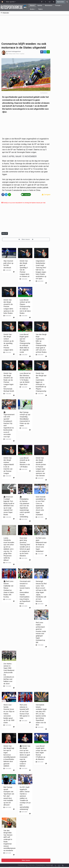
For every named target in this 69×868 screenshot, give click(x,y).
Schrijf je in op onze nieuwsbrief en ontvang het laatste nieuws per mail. (23, 203)
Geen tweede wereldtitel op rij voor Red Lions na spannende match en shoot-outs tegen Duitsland (41, 506)
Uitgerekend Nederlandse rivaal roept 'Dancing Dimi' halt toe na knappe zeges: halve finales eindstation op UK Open (41, 270)
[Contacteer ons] (59, 861)
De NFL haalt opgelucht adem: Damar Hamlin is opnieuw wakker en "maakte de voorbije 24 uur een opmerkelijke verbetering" (25, 798)
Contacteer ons (23, 860)
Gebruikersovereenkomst (17, 862)
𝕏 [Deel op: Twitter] (45, 52)
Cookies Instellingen (33, 862)
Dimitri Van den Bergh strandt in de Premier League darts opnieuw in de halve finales (9, 307)
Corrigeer (46, 195)
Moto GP (5, 233)
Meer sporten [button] (10, 2)
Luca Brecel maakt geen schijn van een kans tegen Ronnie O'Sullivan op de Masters (41, 753)
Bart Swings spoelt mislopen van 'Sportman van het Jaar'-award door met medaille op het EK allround (9, 796)
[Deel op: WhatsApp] (48, 52)
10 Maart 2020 (12, 54)
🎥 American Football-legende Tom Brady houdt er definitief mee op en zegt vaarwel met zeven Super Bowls (9, 506)
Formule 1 (58, 5)
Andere (32, 9)
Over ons (32, 860)
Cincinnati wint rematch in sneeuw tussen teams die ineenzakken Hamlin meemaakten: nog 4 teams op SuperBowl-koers (25, 592)
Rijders (40, 9)
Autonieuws (49, 5)
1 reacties (22, 54)
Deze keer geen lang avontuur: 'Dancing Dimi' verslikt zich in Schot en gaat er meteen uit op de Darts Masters (25, 547)
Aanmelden (61, 2)
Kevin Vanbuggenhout (14, 51)
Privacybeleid (40, 860)
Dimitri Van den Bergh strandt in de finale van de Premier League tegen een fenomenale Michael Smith (9, 382)
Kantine (40, 5)
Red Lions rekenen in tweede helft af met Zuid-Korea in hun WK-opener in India (25, 711)
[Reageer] (14, 272)
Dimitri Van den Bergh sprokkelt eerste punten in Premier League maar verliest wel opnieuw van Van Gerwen (41, 467)
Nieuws (32, 5)
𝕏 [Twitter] (56, 861)
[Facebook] (52, 861)
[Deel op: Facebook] (42, 52)
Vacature (48, 860)
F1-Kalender (5, 13)
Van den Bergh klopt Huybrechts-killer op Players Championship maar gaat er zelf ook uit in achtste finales (41, 343)
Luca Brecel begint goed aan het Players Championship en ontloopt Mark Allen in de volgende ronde (25, 343)
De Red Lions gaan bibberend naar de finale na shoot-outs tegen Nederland (41, 545)
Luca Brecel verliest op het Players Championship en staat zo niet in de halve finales (25, 307)
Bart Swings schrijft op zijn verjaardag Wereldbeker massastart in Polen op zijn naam (25, 419)
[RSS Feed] (63, 861)
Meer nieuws (26, 239)
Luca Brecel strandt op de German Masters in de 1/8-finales (25, 462)
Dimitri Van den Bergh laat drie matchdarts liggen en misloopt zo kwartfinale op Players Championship (41, 382)
